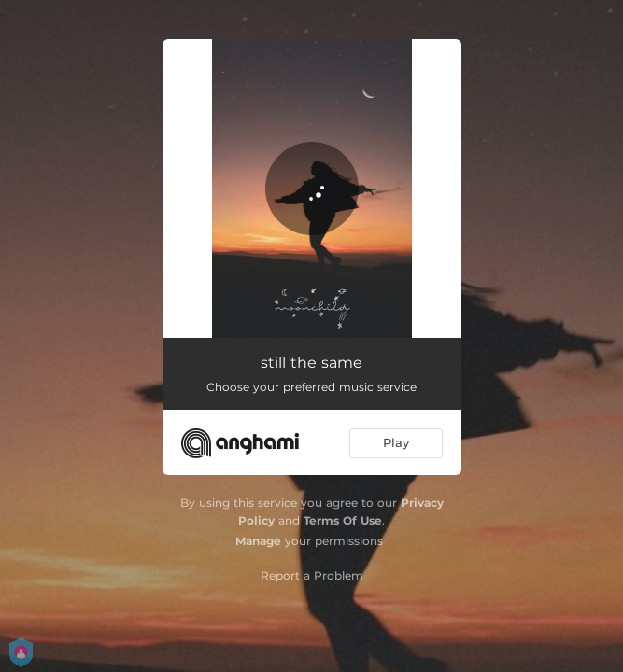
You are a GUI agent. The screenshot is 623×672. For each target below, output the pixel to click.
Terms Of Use (343, 520)
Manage (258, 541)
